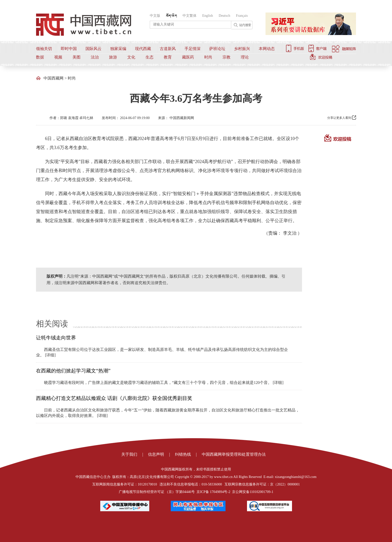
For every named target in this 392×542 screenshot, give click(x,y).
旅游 (113, 57)
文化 (131, 57)
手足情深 (192, 49)
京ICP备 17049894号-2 (213, 492)
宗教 (226, 57)
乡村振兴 (242, 49)
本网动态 (267, 49)
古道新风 (168, 49)
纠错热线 (183, 454)
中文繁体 (189, 16)
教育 (168, 57)
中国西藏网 (53, 78)
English (208, 16)
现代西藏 (143, 49)
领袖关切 (44, 49)
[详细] (50, 355)
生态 (149, 57)
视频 (58, 57)
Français (242, 16)
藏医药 (188, 57)
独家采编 (118, 49)
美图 (76, 57)
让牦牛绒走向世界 (56, 338)
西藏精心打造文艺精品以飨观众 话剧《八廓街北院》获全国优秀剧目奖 (114, 398)
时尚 (208, 57)
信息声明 (156, 454)
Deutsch (224, 16)
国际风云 (93, 49)
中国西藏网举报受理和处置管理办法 (234, 454)
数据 (40, 57)
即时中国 (69, 49)
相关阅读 (52, 324)
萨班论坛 (217, 49)
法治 (95, 57)
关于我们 (129, 454)
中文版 (155, 16)
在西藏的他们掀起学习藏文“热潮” (73, 371)
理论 (245, 57)
